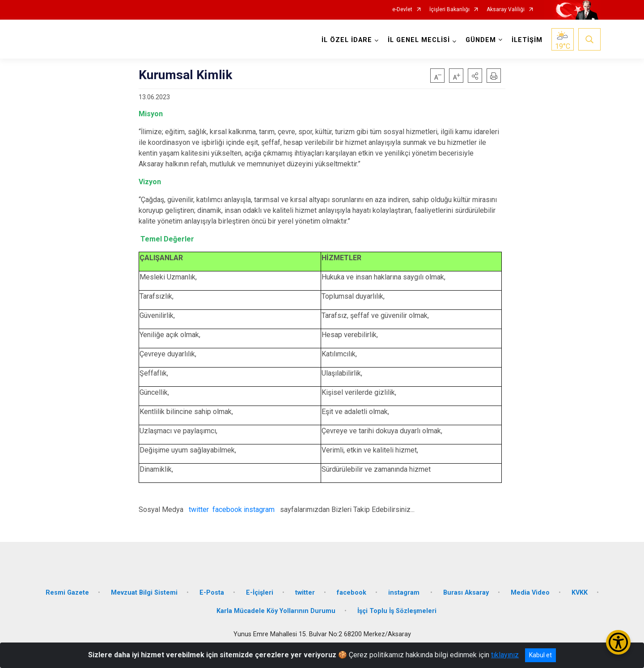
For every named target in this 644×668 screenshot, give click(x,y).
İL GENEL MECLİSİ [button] (419, 40)
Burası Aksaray (466, 592)
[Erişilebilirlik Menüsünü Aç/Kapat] (618, 642)
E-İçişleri (260, 592)
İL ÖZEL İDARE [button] (347, 40)
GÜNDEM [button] (481, 40)
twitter (200, 509)
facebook (227, 509)
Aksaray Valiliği (506, 10)
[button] (475, 76)
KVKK (580, 592)
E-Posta (212, 592)
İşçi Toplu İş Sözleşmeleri (397, 611)
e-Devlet (402, 10)
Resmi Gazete (67, 592)
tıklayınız (505, 655)
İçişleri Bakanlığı (449, 10)
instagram (259, 509)
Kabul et (540, 655)
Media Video (530, 592)
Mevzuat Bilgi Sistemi (144, 592)
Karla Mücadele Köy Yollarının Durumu (276, 611)
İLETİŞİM (527, 40)
